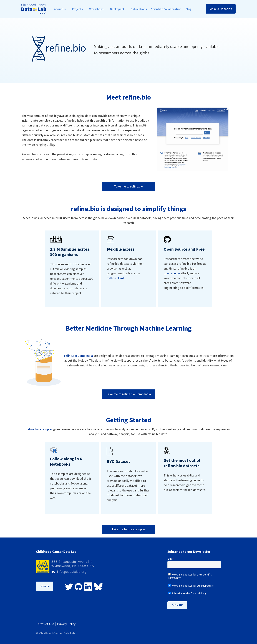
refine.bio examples (39, 429)
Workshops (96, 9)
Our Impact (117, 9)
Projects (77, 9)
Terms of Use (45, 624)
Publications (139, 9)
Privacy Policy (66, 624)
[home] (36, 9)
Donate (45, 586)
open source (172, 273)
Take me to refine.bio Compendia (128, 394)
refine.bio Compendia (79, 356)
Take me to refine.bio (129, 186)
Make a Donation (221, 9)
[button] (61, 9)
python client (115, 278)
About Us (60, 9)
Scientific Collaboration (166, 9)
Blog (188, 9)
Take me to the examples (128, 529)
